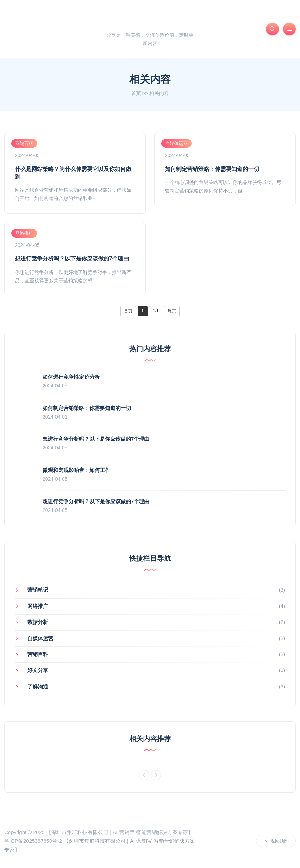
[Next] (156, 775)
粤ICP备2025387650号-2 (33, 841)
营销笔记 (38, 590)
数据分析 (38, 622)
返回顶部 (276, 841)
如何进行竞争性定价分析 (71, 377)
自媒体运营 (177, 143)
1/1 (156, 311)
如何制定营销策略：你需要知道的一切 (212, 169)
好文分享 (38, 670)
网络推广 (24, 233)
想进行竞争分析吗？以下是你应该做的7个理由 (72, 259)
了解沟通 (38, 686)
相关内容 (159, 93)
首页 (136, 93)
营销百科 (24, 143)
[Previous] (144, 775)
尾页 (172, 311)
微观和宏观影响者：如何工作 (76, 470)
